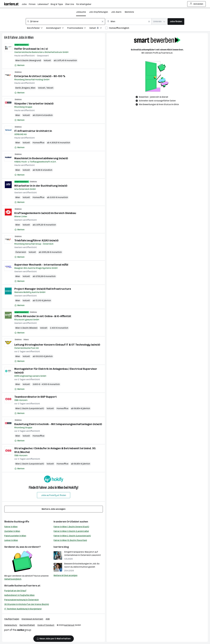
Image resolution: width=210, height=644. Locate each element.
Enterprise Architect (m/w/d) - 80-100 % (40, 76)
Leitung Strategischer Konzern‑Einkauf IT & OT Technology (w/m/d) (57, 345)
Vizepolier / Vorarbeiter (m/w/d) (34, 104)
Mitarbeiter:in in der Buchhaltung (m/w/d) (41, 186)
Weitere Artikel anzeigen (65, 575)
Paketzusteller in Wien (15, 536)
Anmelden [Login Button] (197, 4)
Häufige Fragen (12, 619)
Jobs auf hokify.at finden (54, 495)
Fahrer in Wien (11, 527)
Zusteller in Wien (12, 531)
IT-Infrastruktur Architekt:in (33, 131)
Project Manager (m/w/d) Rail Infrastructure (43, 289)
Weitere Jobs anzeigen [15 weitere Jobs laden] (54, 509)
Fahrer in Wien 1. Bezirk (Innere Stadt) (71, 527)
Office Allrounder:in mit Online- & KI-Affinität (43, 316)
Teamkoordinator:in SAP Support (36, 397)
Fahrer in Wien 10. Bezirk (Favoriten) (70, 540)
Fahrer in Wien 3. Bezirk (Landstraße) (71, 531)
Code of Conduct (46, 625)
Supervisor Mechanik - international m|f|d (41, 265)
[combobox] (65, 22)
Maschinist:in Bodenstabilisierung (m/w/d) (41, 158)
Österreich (21, 252)
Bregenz (26, 88)
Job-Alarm (116, 12)
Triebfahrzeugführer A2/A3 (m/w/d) (36, 240)
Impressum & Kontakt (32, 619)
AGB (48, 619)
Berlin (18, 88)
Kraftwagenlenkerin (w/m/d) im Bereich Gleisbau (45, 213)
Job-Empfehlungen (99, 12)
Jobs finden (176, 21)
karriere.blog (61, 547)
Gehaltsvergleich (13, 579)
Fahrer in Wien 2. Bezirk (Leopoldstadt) (72, 536)
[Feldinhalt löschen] (103, 22)
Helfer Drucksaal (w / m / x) (31, 49)
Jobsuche (81, 12)
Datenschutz (11, 625)
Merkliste (129, 12)
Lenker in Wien (11, 540)
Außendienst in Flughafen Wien (19, 595)
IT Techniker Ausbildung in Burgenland (23, 609)
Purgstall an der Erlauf (15, 591)
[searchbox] (65, 22)
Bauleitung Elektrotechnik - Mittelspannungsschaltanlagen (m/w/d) (58, 424)
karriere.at (34, 586)
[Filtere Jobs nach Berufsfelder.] (37, 28)
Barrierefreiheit (27, 625)
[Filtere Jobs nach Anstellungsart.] (57, 28)
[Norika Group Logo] (18, 631)
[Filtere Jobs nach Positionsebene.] (78, 28)
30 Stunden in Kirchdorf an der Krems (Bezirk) (27, 604)
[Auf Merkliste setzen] (19, 65)
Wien (31, 37)
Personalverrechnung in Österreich (21, 600)
